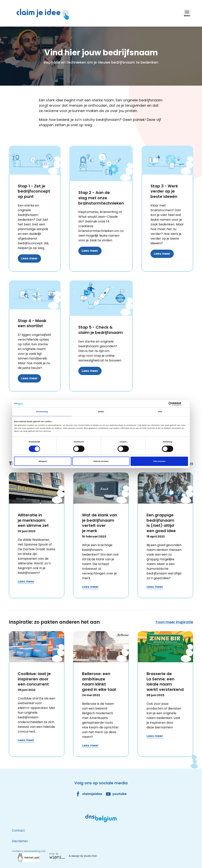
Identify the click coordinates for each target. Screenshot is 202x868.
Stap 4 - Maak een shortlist (32, 323)
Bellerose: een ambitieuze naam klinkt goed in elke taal (99, 682)
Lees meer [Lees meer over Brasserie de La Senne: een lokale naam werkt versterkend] (155, 736)
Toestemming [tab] (42, 412)
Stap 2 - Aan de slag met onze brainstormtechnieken (101, 198)
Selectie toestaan (101, 461)
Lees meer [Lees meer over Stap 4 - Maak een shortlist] (29, 378)
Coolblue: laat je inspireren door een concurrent (34, 679)
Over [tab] (160, 412)
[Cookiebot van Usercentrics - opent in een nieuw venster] (171, 404)
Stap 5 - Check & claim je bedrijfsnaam (101, 330)
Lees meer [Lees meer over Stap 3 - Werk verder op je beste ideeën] (162, 254)
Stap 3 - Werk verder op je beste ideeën (164, 191)
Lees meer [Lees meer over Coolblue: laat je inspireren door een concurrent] (26, 740)
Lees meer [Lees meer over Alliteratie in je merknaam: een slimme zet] (26, 581)
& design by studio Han (83, 856)
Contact (18, 830)
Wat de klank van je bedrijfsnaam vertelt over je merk (100, 523)
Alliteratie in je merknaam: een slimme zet (33, 520)
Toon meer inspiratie (174, 622)
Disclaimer (20, 841)
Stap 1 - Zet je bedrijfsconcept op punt (34, 191)
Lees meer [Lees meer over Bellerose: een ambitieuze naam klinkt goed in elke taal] (90, 745)
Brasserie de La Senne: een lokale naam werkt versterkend (165, 682)
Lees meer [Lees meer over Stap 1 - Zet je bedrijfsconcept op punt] (29, 258)
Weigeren (43, 461)
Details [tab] (101, 412)
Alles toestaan (159, 461)
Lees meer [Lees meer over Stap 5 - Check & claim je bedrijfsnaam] (90, 371)
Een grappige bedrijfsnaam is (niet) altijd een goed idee (161, 523)
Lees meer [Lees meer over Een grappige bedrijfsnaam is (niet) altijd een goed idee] (155, 587)
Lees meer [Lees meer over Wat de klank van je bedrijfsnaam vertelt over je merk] (90, 587)
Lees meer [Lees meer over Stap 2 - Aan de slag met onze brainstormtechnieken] (90, 251)
